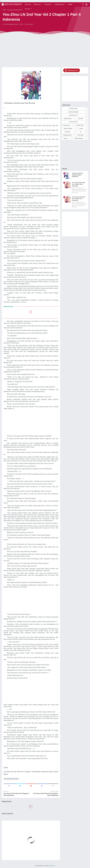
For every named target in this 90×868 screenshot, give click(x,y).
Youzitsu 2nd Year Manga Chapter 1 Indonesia (77, 175)
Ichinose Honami (73, 122)
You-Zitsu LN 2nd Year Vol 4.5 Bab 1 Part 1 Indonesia (79, 199)
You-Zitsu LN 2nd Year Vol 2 (12, 779)
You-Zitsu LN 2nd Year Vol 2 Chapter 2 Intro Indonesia (16, 794)
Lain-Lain (27, 9)
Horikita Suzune (68, 119)
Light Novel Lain (59, 4)
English (70, 4)
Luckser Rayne (52, 866)
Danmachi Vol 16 (73, 115)
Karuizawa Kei (66, 125)
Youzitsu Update (12, 4)
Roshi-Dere (68, 132)
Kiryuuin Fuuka (80, 125)
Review (81, 128)
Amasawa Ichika (73, 109)
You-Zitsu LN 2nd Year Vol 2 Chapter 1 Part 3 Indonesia (46, 794)
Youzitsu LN (37, 4)
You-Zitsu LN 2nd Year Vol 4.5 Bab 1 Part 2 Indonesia (79, 184)
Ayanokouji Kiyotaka (73, 112)
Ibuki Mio (81, 119)
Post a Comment (29, 24)
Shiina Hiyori (81, 135)
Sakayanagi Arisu (67, 135)
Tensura (65, 138)
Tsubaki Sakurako (79, 138)
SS (80, 132)
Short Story (28, 4)
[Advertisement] (45, 52)
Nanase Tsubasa (68, 128)
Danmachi (48, 4)
